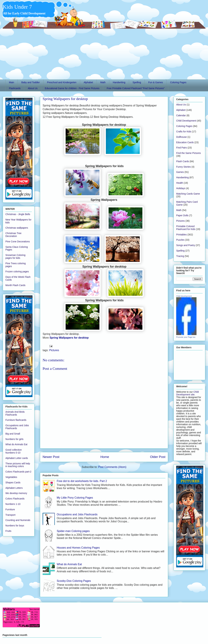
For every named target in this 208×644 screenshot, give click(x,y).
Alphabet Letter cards (17, 458)
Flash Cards (183, 161)
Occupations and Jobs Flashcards (77, 514)
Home (105, 457)
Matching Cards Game (188, 194)
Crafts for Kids (184, 132)
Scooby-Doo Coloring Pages (74, 581)
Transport (10, 515)
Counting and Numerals (18, 520)
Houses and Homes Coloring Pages (78, 548)
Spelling (137, 82)
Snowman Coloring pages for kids (15, 256)
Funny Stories (183, 167)
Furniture (10, 509)
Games (180, 172)
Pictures (54, 350)
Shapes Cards (13, 482)
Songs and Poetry (186, 245)
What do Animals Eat (69, 564)
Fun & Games (156, 82)
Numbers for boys (15, 526)
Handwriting (119, 82)
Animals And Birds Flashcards (15, 413)
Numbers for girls (14, 439)
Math (103, 82)
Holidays (181, 188)
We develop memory (16, 493)
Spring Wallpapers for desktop (65, 99)
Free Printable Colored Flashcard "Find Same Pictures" (136, 88)
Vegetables (11, 477)
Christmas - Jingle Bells (18, 214)
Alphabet (88, 82)
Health (180, 183)
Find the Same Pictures (189, 153)
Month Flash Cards (15, 285)
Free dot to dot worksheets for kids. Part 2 (82, 481)
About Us (33, 88)
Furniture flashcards (16, 420)
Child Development (186, 121)
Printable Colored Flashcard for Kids (186, 228)
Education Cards (185, 142)
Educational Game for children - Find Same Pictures (72, 88)
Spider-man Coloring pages (73, 531)
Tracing (180, 256)
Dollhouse (181, 137)
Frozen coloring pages (17, 271)
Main (11, 82)
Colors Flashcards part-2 (18, 472)
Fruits (8, 531)
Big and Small (13, 434)
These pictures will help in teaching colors (18, 465)
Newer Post (51, 457)
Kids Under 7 (17, 7)
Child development (184, 296)
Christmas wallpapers (17, 228)
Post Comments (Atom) (112, 467)
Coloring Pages (178, 82)
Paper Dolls (182, 215)
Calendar (181, 115)
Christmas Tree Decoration (13, 235)
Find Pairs (182, 148)
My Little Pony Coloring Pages (75, 498)
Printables (181, 235)
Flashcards (15, 88)
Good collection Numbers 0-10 (14, 451)
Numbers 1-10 (13, 504)
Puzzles (180, 240)
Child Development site (188, 393)
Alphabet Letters (14, 488)
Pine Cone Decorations (18, 241)
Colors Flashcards (15, 499)
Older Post (158, 457)
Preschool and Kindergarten (62, 82)
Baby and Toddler (31, 82)
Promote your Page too (186, 337)
